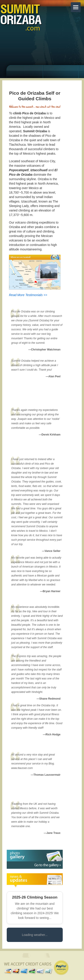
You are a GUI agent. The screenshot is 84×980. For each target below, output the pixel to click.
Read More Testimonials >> (28, 295)
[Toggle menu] (76, 7)
